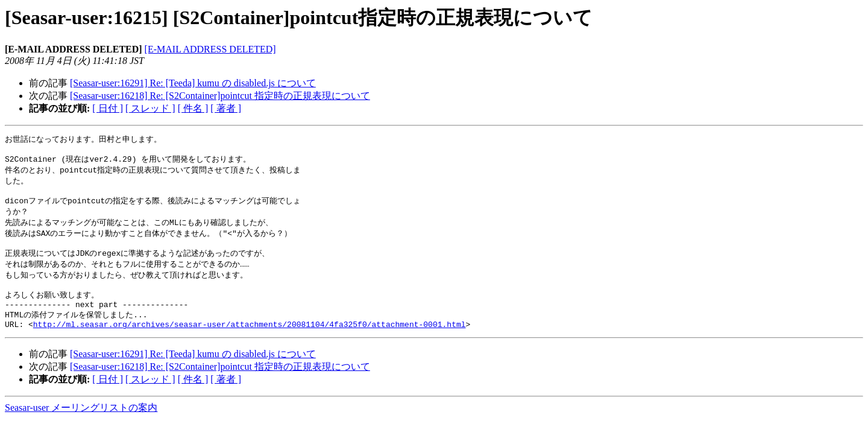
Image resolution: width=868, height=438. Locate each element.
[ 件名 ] (193, 108)
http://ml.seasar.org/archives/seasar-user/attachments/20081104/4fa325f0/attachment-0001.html (250, 343)
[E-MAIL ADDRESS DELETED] (210, 49)
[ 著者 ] (226, 108)
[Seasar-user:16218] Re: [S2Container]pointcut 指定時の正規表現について (220, 96)
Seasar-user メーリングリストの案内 (81, 426)
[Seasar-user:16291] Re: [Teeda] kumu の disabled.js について (193, 83)
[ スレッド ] (150, 108)
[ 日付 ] (108, 108)
